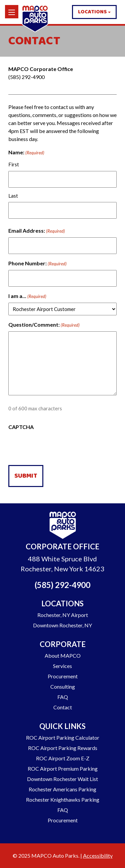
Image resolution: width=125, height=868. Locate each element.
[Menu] (12, 12)
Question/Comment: (44, 325)
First (14, 164)
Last (13, 196)
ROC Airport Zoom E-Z (63, 758)
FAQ (63, 697)
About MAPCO (63, 655)
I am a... (27, 296)
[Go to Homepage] (63, 526)
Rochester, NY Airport (63, 615)
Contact (63, 707)
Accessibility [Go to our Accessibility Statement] (98, 855)
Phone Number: (37, 264)
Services (62, 666)
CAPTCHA (21, 427)
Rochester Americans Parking (62, 789)
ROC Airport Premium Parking (63, 768)
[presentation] (59, 447)
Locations (92, 12)
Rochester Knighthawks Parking (63, 799)
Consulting (63, 686)
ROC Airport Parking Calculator (63, 737)
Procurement (63, 676)
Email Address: (37, 231)
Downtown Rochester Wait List (62, 779)
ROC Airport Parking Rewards (63, 748)
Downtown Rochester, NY (62, 625)
